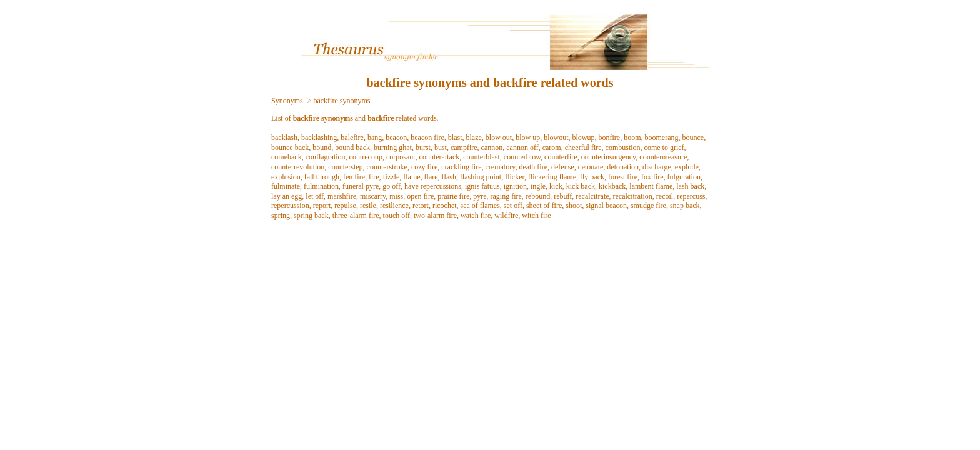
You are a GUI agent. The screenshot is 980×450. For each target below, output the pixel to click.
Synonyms (287, 101)
